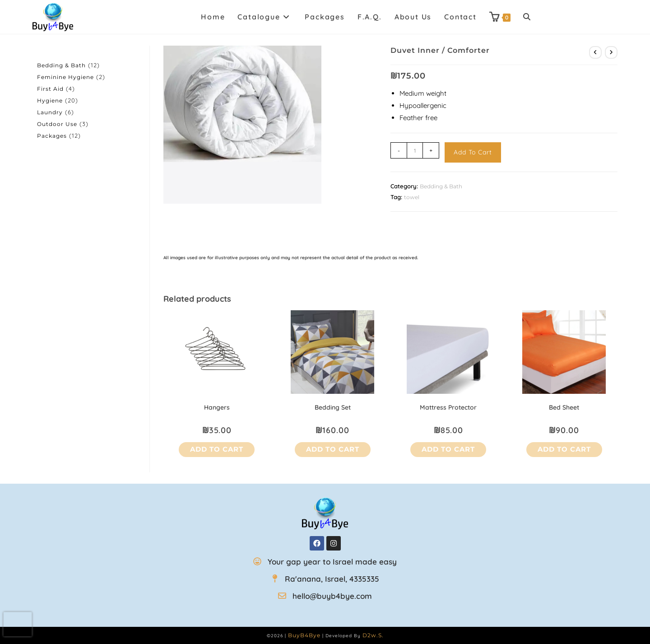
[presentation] (18, 624)
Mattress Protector (448, 407)
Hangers (217, 407)
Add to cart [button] (217, 449)
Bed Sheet (564, 407)
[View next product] (611, 52)
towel (412, 197)
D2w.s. (373, 635)
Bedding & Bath (441, 186)
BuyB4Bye (304, 635)
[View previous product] (595, 52)
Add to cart (473, 152)
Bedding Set (333, 407)
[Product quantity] (415, 150)
